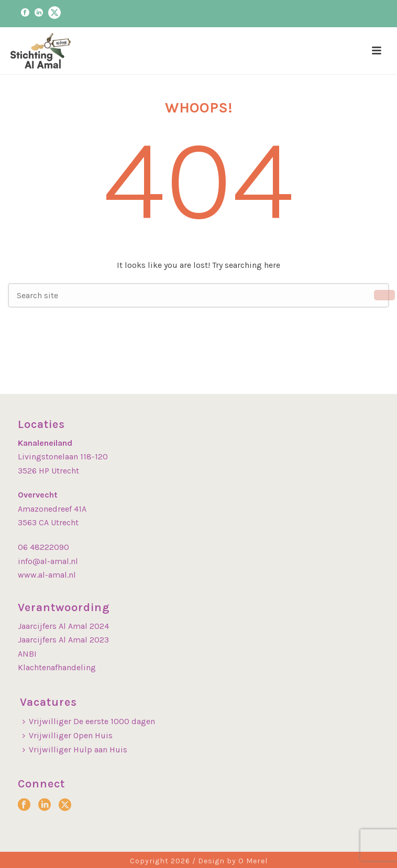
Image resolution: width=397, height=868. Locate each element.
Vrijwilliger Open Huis (68, 735)
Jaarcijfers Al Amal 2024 (63, 626)
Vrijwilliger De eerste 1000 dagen (89, 721)
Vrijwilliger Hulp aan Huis (75, 749)
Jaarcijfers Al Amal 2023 (63, 640)
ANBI (27, 654)
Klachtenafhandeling (57, 667)
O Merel (253, 861)
